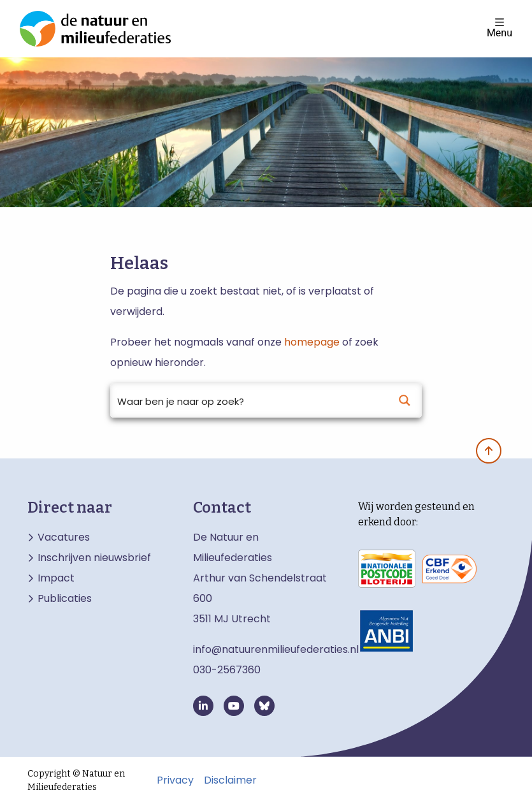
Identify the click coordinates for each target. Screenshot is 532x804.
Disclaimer (230, 780)
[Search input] (249, 400)
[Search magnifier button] (405, 400)
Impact (56, 578)
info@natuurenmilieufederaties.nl (276, 649)
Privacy (175, 780)
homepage (312, 342)
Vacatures (64, 537)
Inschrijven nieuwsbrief (94, 558)
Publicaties (65, 599)
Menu (500, 28)
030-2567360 (227, 670)
